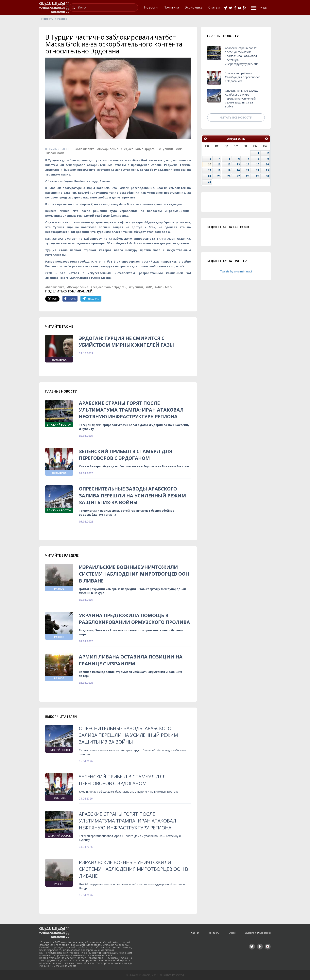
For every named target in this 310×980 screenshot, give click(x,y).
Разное (62, 19)
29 (258, 176)
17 (209, 170)
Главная (195, 933)
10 (209, 164)
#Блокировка (85, 149)
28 (248, 176)
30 (267, 176)
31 (209, 182)
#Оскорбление (108, 149)
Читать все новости (236, 117)
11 (219, 164)
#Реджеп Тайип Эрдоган (138, 149)
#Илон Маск (55, 153)
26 (229, 176)
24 (209, 176)
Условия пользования (258, 933)
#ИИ (179, 149)
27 (238, 176)
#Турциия (166, 149)
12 (229, 164)
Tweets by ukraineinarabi (236, 271)
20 (238, 170)
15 (258, 164)
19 (229, 170)
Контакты (214, 933)
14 (248, 164)
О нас (232, 933)
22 (258, 170)
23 (267, 170)
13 (238, 164)
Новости (47, 19)
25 (219, 176)
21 (248, 170)
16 (267, 164)
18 (219, 170)
